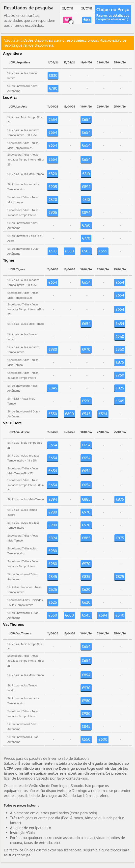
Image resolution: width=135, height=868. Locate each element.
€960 (120, 337)
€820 (53, 174)
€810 (86, 174)
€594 (103, 414)
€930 (86, 688)
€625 (53, 589)
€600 (69, 414)
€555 (103, 251)
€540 (120, 615)
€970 (86, 349)
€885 (86, 499)
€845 (53, 388)
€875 (120, 362)
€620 (86, 589)
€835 (86, 577)
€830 (53, 75)
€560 (69, 251)
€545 (120, 401)
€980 (53, 349)
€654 (53, 120)
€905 (53, 187)
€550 (86, 401)
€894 (86, 187)
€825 (120, 388)
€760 (86, 225)
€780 (53, 88)
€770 (86, 238)
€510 (53, 251)
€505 (86, 251)
